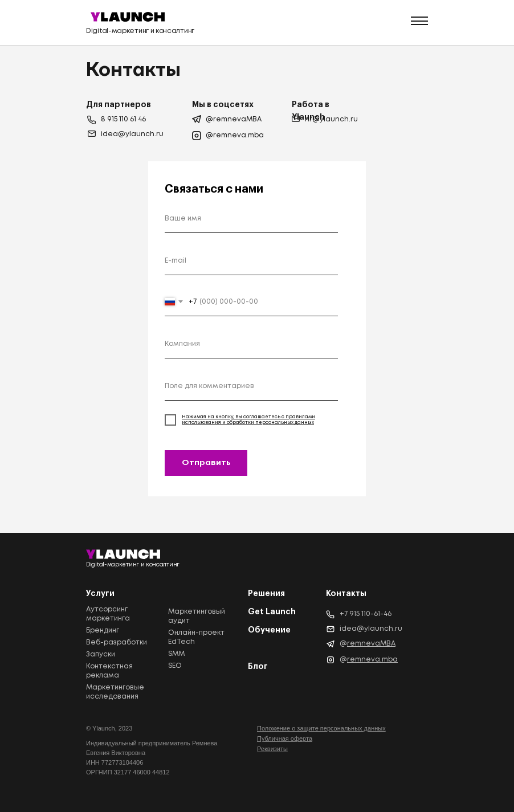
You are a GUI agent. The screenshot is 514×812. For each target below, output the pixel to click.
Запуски (101, 654)
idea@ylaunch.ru (132, 134)
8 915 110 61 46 (123, 119)
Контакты (346, 593)
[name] (251, 219)
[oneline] (251, 344)
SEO (175, 666)
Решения (266, 593)
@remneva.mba (235, 135)
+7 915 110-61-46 (366, 614)
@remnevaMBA (234, 119)
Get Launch (272, 611)
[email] (251, 261)
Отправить (206, 463)
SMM (176, 654)
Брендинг (103, 631)
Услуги (100, 593)
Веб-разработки (117, 642)
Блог (258, 666)
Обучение (269, 630)
